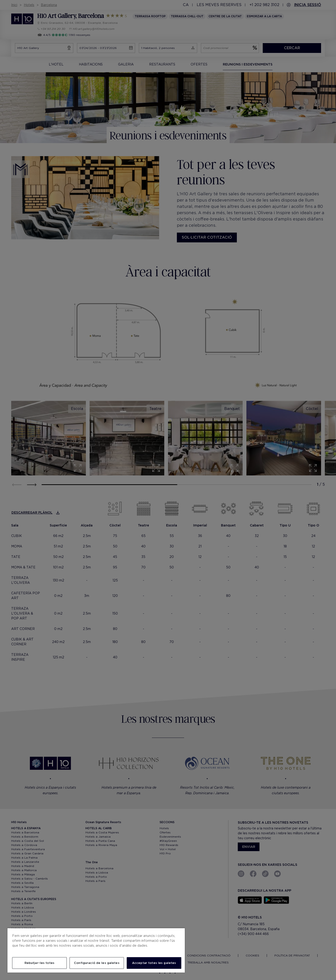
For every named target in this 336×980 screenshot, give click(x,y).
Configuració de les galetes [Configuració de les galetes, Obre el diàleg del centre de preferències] (97, 963)
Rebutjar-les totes (39, 963)
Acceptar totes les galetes (154, 963)
